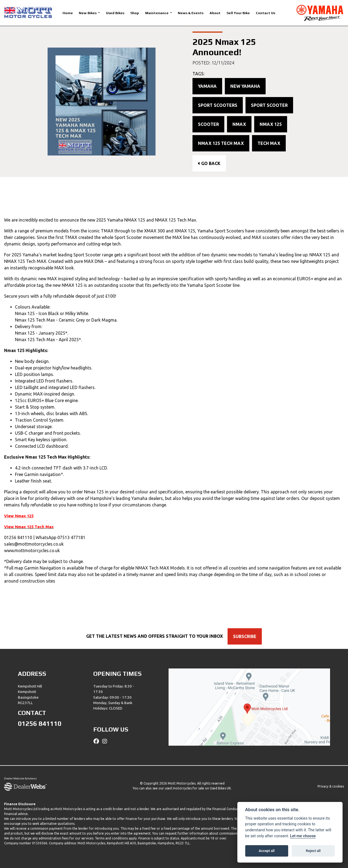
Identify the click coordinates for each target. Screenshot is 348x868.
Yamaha (207, 86)
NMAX (239, 124)
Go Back (209, 163)
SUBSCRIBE (246, 636)
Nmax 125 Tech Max (221, 143)
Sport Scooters (218, 105)
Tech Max (269, 143)
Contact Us (265, 13)
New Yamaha (245, 86)
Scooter (208, 124)
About (215, 13)
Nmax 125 (271, 124)
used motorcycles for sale (184, 788)
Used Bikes (115, 13)
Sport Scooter (269, 105)
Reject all (313, 851)
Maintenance (157, 13)
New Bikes (88, 13)
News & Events (191, 13)
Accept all (267, 851)
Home (68, 13)
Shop (135, 13)
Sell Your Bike (238, 13)
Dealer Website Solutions (20, 779)
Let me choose (303, 836)
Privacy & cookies (331, 786)
